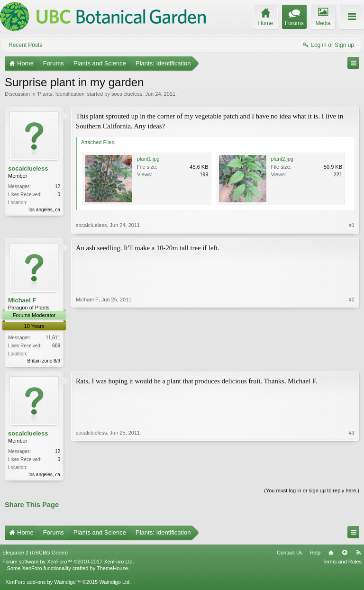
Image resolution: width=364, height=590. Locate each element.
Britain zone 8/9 (44, 361)
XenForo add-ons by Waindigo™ (43, 583)
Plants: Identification (61, 94)
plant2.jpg (282, 159)
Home (331, 554)
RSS (358, 554)
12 (58, 186)
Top (345, 554)
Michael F (22, 300)
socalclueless (127, 94)
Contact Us (290, 554)
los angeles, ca (44, 210)
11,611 (53, 338)
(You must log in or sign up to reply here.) (312, 492)
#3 (352, 474)
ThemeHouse (112, 570)
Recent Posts (25, 45)
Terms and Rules (342, 563)
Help (315, 554)
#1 (352, 225)
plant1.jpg (148, 159)
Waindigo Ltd (114, 583)
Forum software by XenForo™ (68, 563)
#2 (352, 360)
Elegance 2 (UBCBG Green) (35, 554)
